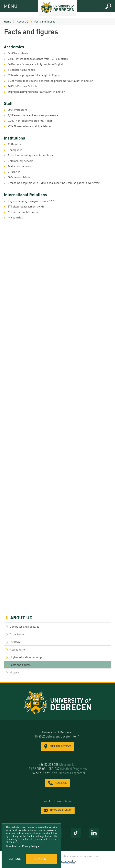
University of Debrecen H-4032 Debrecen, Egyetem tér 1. (58, 734)
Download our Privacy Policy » (23, 846)
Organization (18, 634)
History (14, 672)
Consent (41, 859)
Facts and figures (45, 21)
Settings (15, 859)
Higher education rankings (26, 657)
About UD (23, 21)
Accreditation (18, 649)
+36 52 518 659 (57, 773)
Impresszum (90, 856)
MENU (7, 5)
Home (7, 21)
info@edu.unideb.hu (58, 801)
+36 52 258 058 (58, 764)
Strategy (15, 642)
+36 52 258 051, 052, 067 (57, 769)
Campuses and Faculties (25, 626)
